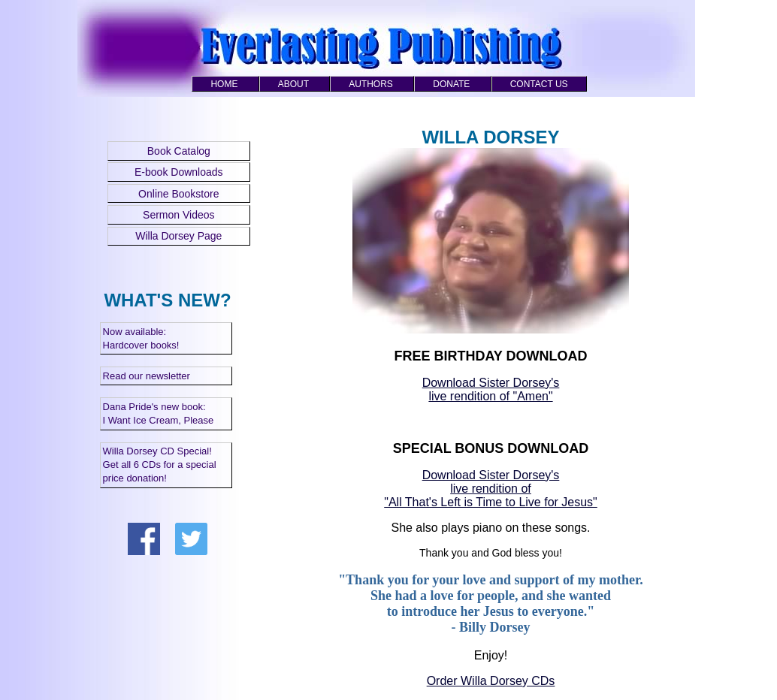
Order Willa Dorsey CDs (491, 681)
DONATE (451, 84)
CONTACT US (539, 84)
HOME (224, 84)
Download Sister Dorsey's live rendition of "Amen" (491, 389)
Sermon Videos (178, 215)
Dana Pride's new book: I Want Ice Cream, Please (159, 413)
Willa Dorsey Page (178, 236)
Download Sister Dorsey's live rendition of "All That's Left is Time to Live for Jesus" (491, 489)
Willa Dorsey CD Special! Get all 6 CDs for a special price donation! (160, 465)
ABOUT (293, 84)
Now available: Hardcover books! (141, 338)
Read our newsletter (147, 376)
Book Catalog (179, 151)
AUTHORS (371, 84)
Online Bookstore (178, 194)
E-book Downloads (179, 172)
